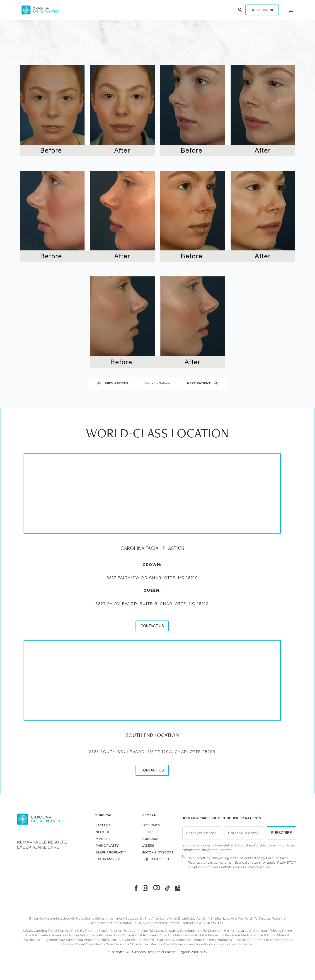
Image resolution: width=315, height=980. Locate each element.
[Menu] (291, 10)
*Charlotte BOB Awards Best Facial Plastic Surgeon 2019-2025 (157, 952)
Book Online (262, 10)
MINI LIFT (103, 839)
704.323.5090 (214, 923)
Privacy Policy (259, 867)
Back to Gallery (158, 383)
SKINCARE (150, 839)
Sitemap (260, 931)
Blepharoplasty (111, 852)
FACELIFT (103, 825)
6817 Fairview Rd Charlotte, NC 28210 (111, 607)
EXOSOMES (151, 825)
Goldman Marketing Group (229, 931)
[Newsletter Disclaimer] (184, 858)
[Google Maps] (178, 888)
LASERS (148, 846)
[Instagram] (145, 888)
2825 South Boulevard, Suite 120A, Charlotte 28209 (111, 781)
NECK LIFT (104, 832)
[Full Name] (202, 833)
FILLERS (148, 832)
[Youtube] (157, 888)
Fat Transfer (108, 859)
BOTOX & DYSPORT (157, 852)
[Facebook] (136, 888)
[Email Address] (244, 833)
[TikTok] (167, 888)
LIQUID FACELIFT (155, 859)
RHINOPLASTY (107, 846)
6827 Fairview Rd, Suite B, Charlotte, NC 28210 (111, 633)
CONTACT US (111, 655)
